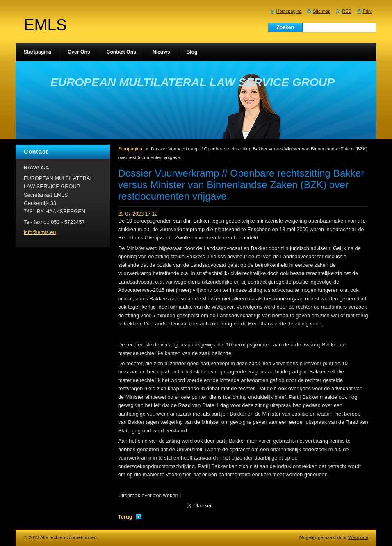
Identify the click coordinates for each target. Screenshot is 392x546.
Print (367, 11)
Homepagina (289, 11)
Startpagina (130, 149)
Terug (125, 517)
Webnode (358, 537)
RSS (346, 11)
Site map (322, 11)
